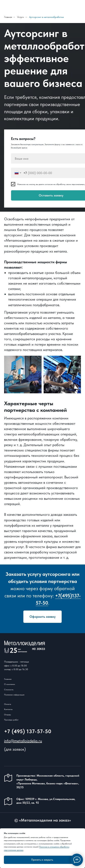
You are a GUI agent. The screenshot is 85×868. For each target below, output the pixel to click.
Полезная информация (14, 695)
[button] (42, 617)
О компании (10, 684)
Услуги (20, 17)
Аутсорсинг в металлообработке (46, 17)
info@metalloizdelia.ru (23, 741)
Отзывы (7, 714)
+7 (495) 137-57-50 (28, 731)
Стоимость (9, 689)
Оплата (8, 704)
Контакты (8, 709)
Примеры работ (11, 720)
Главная (8, 17)
